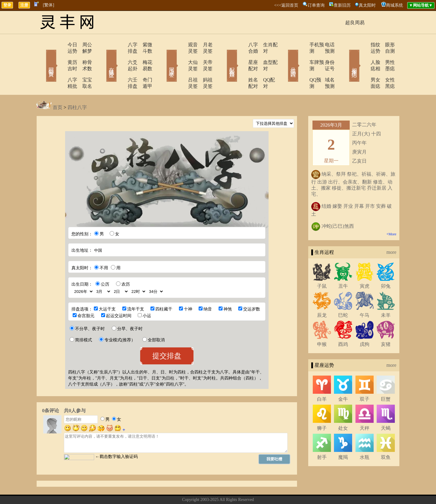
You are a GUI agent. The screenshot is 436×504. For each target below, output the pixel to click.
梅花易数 (144, 56)
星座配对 (241, 56)
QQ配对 (264, 67)
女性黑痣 (386, 67)
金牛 (343, 380)
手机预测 (302, 45)
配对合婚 (224, 57)
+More (391, 215)
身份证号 (325, 56)
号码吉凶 (285, 57)
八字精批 (60, 67)
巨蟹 (386, 380)
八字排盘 (120, 45)
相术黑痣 (345, 57)
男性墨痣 (386, 56)
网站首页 (42, 57)
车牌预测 (302, 56)
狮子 (322, 409)
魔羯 (343, 438)
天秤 (365, 409)
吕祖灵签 (181, 67)
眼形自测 (386, 45)
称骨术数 (83, 56)
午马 (365, 296)
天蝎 (386, 409)
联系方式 (207, 490)
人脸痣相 (362, 56)
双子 (365, 380)
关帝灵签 (204, 56)
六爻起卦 (120, 56)
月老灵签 (204, 45)
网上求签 (163, 57)
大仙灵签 (181, 56)
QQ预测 (301, 67)
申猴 (322, 325)
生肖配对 (265, 45)
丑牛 (343, 267)
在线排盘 (103, 57)
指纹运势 (362, 45)
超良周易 (355, 23)
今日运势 (60, 45)
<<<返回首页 (286, 5)
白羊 (322, 380)
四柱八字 (77, 88)
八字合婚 (241, 45)
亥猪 (386, 325)
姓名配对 (241, 67)
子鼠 (322, 267)
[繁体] (49, 5)
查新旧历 (342, 5)
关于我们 (186, 490)
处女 (343, 409)
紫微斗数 (144, 45)
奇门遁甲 (144, 67)
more (391, 233)
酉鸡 (343, 325)
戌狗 (365, 325)
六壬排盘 (120, 67)
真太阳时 (367, 5)
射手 (322, 438)
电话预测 (325, 45)
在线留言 (229, 490)
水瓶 (365, 438)
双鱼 (386, 438)
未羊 (386, 296)
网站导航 (250, 490)
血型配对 (265, 56)
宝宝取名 (83, 67)
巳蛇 (343, 296)
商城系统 (395, 5)
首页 (58, 88)
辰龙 (322, 296)
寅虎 (365, 267)
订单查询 (316, 5)
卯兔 (386, 267)
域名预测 (325, 67)
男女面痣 (362, 67)
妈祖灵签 (204, 67)
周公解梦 (83, 45)
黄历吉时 (60, 56)
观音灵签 (181, 45)
